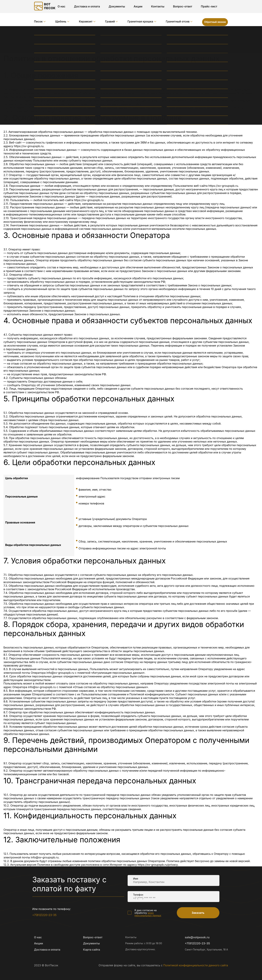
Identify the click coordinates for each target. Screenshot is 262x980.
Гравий (110, 21)
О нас (62, 6)
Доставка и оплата (87, 6)
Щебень (61, 21)
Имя (136, 879)
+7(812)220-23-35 (45, 915)
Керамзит (86, 21)
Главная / (41, 32)
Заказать (198, 913)
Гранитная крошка (140, 21)
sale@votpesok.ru (197, 937)
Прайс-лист (209, 6)
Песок (38, 21)
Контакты (158, 6)
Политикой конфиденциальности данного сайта (196, 965)
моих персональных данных (148, 914)
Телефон (138, 895)
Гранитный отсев (178, 21)
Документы (117, 6)
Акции (138, 6)
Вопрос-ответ (183, 6)
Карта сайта (92, 950)
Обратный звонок (215, 22)
